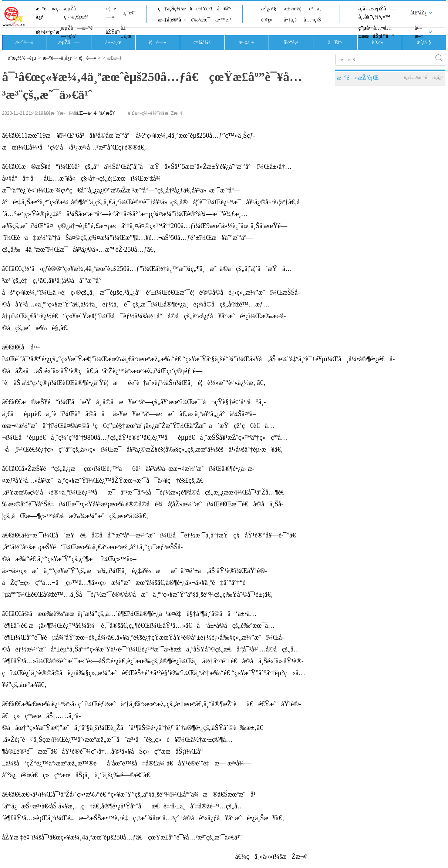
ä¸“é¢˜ (129, 13)
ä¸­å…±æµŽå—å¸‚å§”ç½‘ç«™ (377, 13)
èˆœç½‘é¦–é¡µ (22, 58)
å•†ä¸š (290, 20)
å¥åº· (224, 9)
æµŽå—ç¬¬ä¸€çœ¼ (76, 13)
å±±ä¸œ (126, 32)
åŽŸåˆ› (113, 32)
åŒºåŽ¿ (419, 13)
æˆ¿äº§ (269, 9)
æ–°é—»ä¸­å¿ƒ (48, 13)
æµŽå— (69, 42)
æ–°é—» (24, 42)
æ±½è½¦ (292, 9)
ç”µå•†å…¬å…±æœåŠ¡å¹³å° (376, 32)
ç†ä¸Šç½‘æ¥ (175, 9)
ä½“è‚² (291, 42)
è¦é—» (111, 13)
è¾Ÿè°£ (205, 9)
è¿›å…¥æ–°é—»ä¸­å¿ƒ (424, 77)
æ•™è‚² (223, 20)
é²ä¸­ (315, 9)
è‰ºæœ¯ (201, 20)
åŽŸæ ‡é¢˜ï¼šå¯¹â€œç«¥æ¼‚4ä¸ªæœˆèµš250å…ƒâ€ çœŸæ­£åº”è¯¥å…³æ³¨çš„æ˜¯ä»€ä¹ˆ (122, 837)
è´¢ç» (269, 20)
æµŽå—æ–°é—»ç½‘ (77, 32)
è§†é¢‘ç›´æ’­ (48, 32)
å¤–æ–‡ (419, 32)
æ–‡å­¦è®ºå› (172, 20)
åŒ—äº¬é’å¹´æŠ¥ (96, 113)
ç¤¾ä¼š (202, 42)
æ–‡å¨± (246, 42)
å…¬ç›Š (312, 20)
